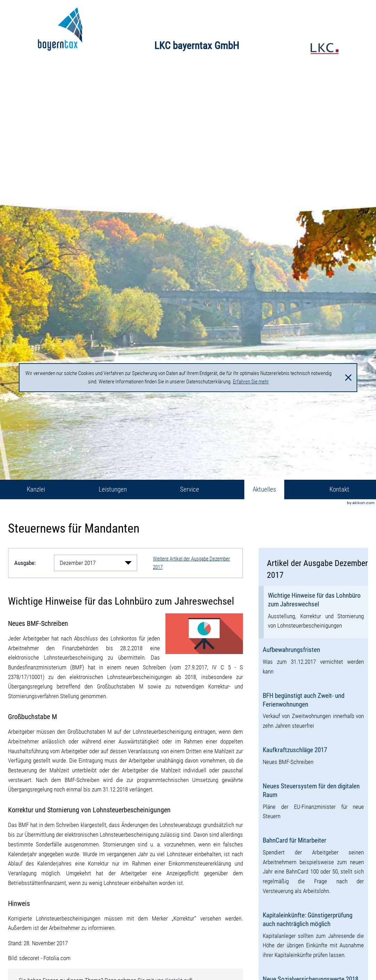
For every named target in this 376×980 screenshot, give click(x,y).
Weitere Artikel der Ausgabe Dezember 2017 (191, 563)
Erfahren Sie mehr (251, 382)
